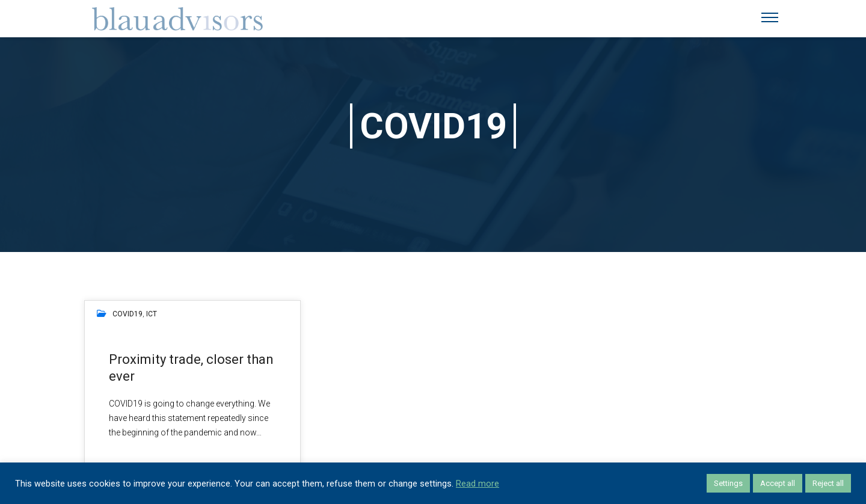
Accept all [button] (778, 483)
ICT (152, 314)
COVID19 (127, 314)
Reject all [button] (828, 483)
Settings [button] (728, 483)
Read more (478, 484)
